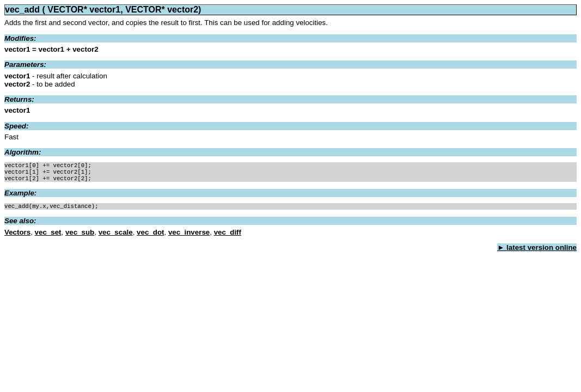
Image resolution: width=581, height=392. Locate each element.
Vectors (17, 237)
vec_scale (116, 237)
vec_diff (228, 237)
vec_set (48, 237)
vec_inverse (189, 237)
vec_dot (150, 237)
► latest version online (537, 252)
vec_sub (80, 237)
